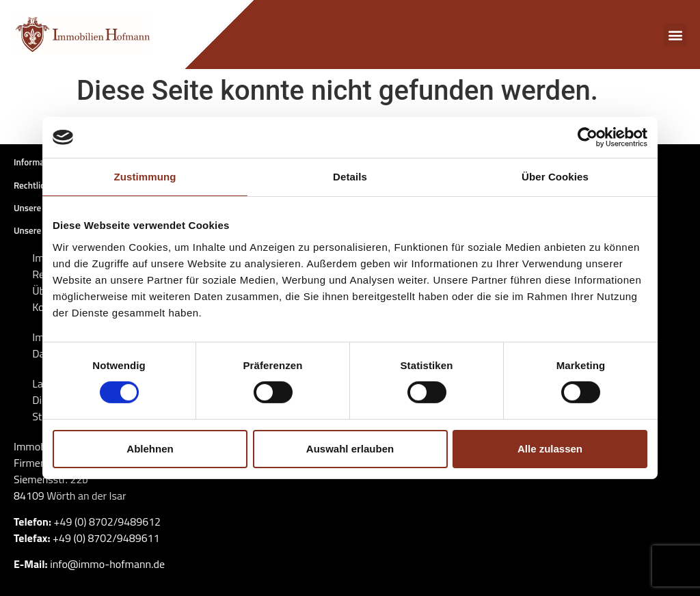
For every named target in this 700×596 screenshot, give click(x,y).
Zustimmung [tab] (145, 177)
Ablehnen (150, 449)
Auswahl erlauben (350, 449)
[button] (675, 35)
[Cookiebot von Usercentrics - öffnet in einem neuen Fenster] (588, 137)
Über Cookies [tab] (555, 177)
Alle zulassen (550, 449)
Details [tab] (350, 177)
